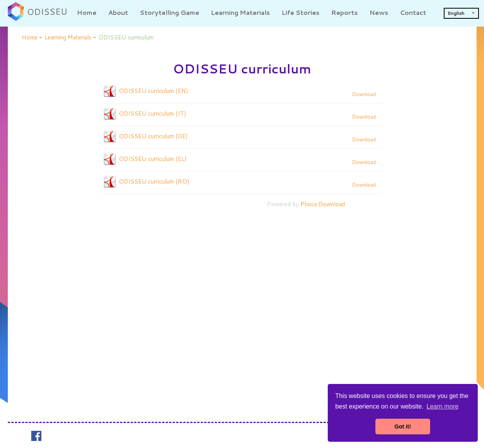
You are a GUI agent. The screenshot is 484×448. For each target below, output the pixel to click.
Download (364, 94)
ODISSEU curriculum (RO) (154, 181)
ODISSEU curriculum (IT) (153, 113)
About (118, 12)
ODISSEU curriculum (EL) (153, 159)
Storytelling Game (170, 12)
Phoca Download (323, 204)
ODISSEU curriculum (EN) (154, 91)
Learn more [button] (443, 406)
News (379, 12)
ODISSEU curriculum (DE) (153, 136)
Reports (345, 12)
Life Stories (301, 12)
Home (87, 12)
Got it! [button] (403, 427)
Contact (413, 12)
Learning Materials (240, 12)
